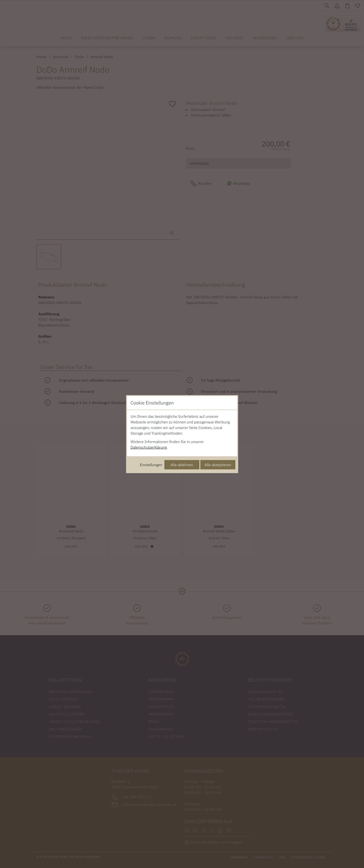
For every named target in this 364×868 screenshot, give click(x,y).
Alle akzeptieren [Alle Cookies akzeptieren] (218, 465)
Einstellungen (151, 465)
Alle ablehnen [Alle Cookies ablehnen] (182, 465)
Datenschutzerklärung (149, 447)
